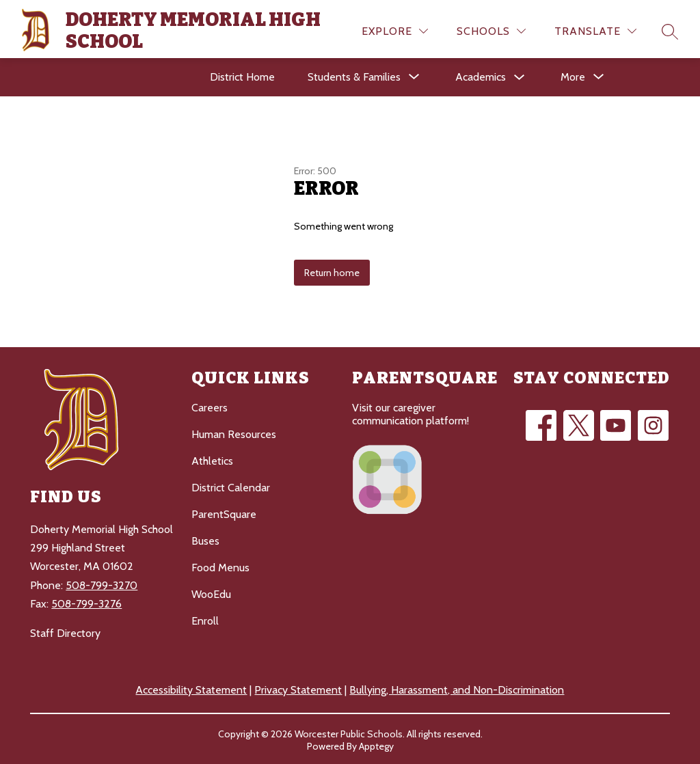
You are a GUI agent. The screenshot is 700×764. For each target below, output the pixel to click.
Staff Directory (65, 631)
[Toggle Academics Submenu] (520, 76)
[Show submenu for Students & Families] (354, 75)
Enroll (205, 619)
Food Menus (220, 565)
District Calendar (231, 486)
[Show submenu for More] (573, 75)
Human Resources (234, 432)
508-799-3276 (86, 601)
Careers (210, 406)
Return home (332, 271)
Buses (205, 539)
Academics (481, 75)
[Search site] (670, 29)
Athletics (212, 459)
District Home (242, 75)
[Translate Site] (595, 29)
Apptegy (376, 744)
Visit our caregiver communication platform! (410, 412)
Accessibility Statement (191, 688)
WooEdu (211, 592)
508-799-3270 (102, 583)
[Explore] (395, 29)
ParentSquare (224, 512)
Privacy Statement (298, 688)
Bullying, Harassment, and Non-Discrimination (457, 688)
